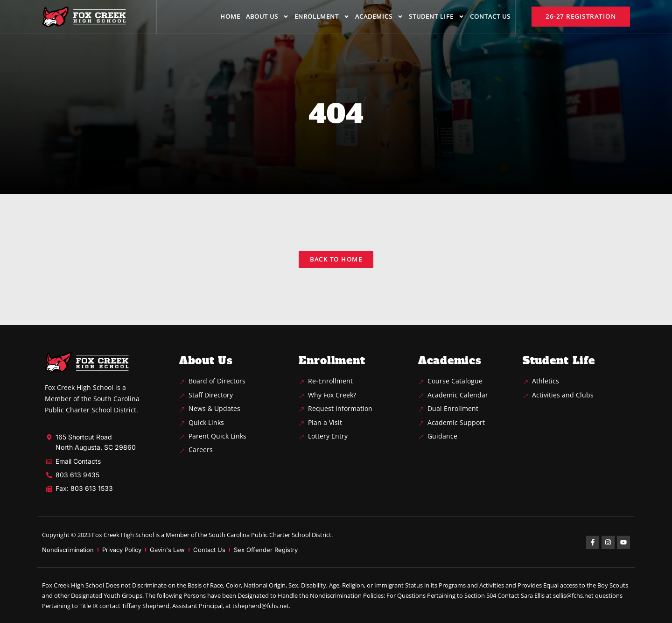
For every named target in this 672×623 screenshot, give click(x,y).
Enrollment (322, 17)
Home (230, 16)
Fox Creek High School (123, 535)
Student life (437, 17)
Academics (379, 17)
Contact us (490, 16)
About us (267, 17)
